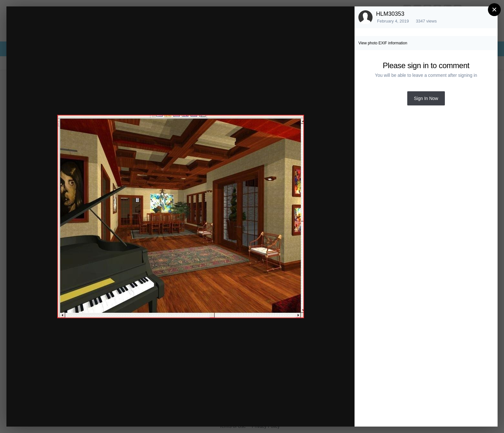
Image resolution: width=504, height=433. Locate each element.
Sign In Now (426, 98)
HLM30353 (390, 14)
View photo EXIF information (383, 43)
